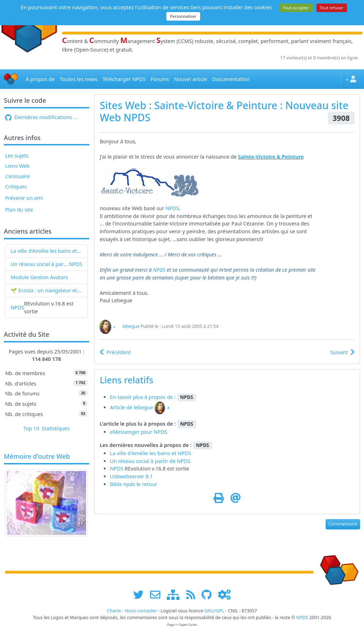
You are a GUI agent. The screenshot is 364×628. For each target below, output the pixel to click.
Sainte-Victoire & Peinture (271, 157)
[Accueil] (11, 79)
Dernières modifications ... (41, 117)
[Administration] (224, 594)
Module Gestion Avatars (39, 277)
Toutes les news (79, 79)
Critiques (16, 187)
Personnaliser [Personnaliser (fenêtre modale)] (183, 16)
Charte (114, 611)
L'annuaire (17, 176)
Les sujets (17, 156)
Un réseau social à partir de (40, 264)
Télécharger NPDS (124, 79)
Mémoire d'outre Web (37, 457)
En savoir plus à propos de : (143, 397)
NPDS (76, 264)
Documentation (231, 79)
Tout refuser (332, 8)
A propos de (40, 79)
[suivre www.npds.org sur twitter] (141, 594)
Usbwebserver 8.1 (131, 476)
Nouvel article (191, 79)
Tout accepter (296, 8)
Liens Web (17, 166)
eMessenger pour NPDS (138, 432)
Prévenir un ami (24, 198)
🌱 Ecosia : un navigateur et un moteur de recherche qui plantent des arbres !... (47, 290)
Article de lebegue (132, 407)
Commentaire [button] (343, 524)
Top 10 (31, 428)
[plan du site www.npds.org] (176, 594)
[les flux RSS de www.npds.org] (193, 594)
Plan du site (19, 210)
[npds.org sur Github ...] (209, 594)
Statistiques (56, 428)
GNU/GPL (214, 611)
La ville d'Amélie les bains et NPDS (47, 251)
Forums (160, 79)
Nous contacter (141, 611)
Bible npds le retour (133, 484)
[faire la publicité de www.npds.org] (158, 594)
